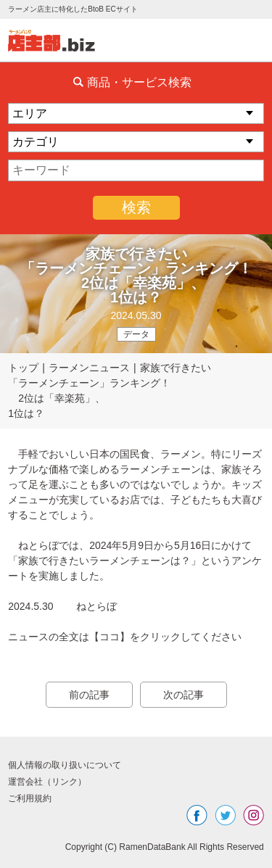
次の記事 (184, 695)
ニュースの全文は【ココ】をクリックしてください (125, 637)
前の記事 (89, 695)
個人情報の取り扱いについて (65, 765)
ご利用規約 (30, 798)
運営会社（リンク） (47, 782)
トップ (23, 368)
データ (136, 334)
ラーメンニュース (89, 368)
